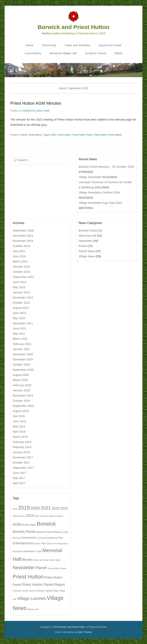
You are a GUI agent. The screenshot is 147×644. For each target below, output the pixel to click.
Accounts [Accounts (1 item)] (44, 516)
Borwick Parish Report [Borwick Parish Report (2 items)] (49, 532)
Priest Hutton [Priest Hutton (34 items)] (28, 577)
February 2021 (22, 344)
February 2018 (22, 447)
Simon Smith (43, 111)
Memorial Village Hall (63, 53)
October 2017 (21, 462)
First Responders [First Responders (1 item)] (60, 544)
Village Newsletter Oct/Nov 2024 (99, 192)
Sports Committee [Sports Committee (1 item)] (37, 591)
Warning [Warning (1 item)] (31, 609)
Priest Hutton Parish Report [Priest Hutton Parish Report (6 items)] (44, 585)
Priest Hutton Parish (82, 135)
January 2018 (21, 452)
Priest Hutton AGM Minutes (36, 103)
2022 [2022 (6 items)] (56, 508)
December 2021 (23, 323)
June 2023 (19, 282)
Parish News (35, 135)
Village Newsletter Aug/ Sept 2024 (100, 203)
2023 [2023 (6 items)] (64, 508)
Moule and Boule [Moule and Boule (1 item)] (41, 560)
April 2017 (19, 483)
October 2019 (21, 401)
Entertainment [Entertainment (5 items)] (23, 543)
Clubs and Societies (78, 45)
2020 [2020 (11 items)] (35, 508)
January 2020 (21, 390)
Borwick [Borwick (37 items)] (46, 524)
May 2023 (19, 287)
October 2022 (21, 303)
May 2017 (19, 478)
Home (29, 45)
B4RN (119, 53)
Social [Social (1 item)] (25, 591)
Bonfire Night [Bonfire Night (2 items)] (29, 525)
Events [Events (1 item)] (37, 544)
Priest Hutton (64, 135)
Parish (24, 135)
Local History (33, 53)
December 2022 (23, 297)
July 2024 (19, 251)
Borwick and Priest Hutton (73, 27)
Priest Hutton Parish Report (108, 135)
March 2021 (20, 339)
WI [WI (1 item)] (37, 609)
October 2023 (21, 272)
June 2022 (19, 313)
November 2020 (23, 359)
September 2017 (23, 468)
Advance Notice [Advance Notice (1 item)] (56, 516)
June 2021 (19, 328)
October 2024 (21, 246)
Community (49, 45)
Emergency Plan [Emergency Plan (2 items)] (54, 538)
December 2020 (23, 354)
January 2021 (21, 349)
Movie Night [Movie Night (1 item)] (55, 560)
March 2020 (20, 380)
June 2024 (19, 256)
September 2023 (23, 277)
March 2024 (20, 261)
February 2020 (22, 385)
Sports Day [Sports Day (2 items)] (52, 591)
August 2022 (21, 308)
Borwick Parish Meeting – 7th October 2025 (106, 167)
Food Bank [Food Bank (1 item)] (18, 551)
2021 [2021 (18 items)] (46, 508)
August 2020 (21, 375)
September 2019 (23, 406)
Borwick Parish (88, 230)
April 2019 (19, 432)
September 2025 (23, 230)
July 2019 (19, 416)
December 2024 (23, 236)
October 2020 (21, 364)
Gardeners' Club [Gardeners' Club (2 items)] (32, 551)
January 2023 (21, 292)
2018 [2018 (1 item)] (15, 509)
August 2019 (21, 411)
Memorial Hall (87, 236)
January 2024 (21, 267)
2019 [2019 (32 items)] (24, 508)
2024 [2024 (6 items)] (30, 516)
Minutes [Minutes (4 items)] (27, 560)
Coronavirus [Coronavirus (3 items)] (29, 538)
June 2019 (19, 421)
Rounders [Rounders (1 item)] (17, 591)
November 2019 (23, 395)
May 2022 (19, 318)
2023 (54, 135)
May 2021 (19, 334)
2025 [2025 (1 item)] (37, 516)
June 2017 (19, 473)
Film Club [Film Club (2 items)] (47, 543)
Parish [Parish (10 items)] (41, 568)
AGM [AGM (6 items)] (17, 524)
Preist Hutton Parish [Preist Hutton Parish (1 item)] (57, 568)
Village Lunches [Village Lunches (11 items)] (32, 599)
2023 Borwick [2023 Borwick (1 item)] (19, 516)
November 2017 (23, 457)
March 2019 (20, 437)
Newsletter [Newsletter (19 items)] (24, 568)
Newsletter (85, 241)
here (44, 125)
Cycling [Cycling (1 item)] (40, 538)
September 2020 (23, 370)
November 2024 (23, 241)
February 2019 (22, 442)
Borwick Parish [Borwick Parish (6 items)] (24, 532)
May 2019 (19, 426)
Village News (87, 256)
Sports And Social (110, 45)
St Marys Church (96, 53)
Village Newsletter (90, 177)
